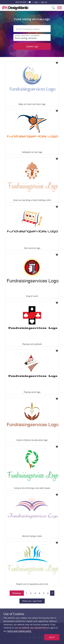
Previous (17, 593)
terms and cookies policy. (19, 631)
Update (32, 46)
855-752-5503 (21, 2)
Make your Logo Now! (32, 601)
